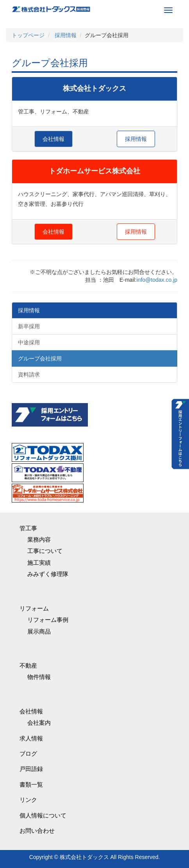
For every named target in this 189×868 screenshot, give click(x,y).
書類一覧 (31, 784)
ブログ (28, 754)
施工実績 (39, 563)
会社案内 (39, 723)
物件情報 (39, 677)
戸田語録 (31, 769)
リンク (28, 800)
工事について (45, 551)
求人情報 (31, 738)
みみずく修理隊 (48, 574)
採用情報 (136, 139)
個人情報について (43, 815)
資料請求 (29, 375)
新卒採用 (29, 326)
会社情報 (53, 139)
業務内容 (39, 539)
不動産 (28, 665)
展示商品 (39, 631)
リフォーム (34, 608)
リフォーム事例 (48, 620)
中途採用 (29, 342)
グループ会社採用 (40, 358)
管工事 (28, 528)
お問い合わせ (37, 831)
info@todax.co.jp (157, 280)
